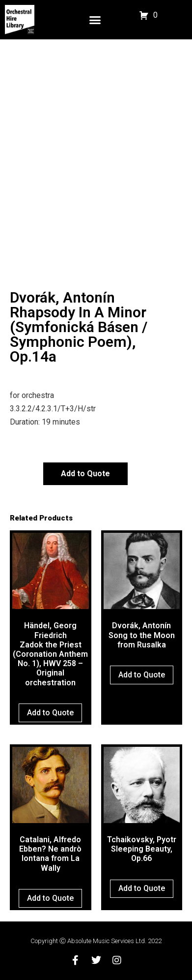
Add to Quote (85, 474)
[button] (95, 20)
